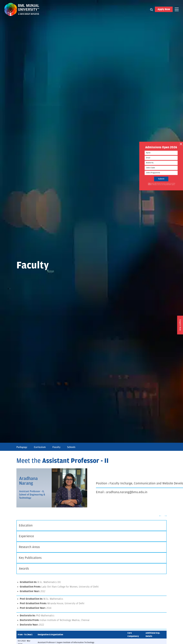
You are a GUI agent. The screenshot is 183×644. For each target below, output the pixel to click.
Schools (71, 447)
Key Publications (30, 558)
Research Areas (29, 547)
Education (26, 525)
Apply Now (164, 9)
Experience (26, 536)
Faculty (56, 447)
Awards (24, 569)
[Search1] (152, 9)
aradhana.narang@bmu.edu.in (127, 492)
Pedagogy (22, 447)
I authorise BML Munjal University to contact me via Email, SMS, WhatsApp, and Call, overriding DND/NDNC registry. (163, 184)
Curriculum (40, 447)
